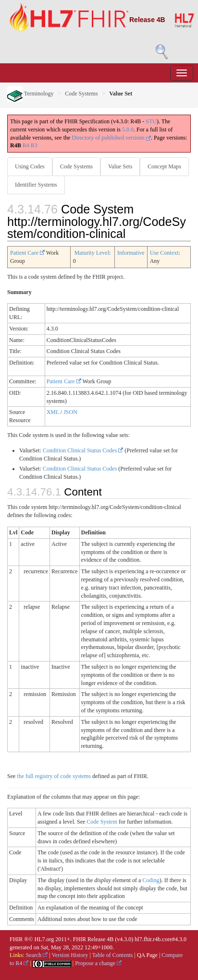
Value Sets (120, 166)
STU (151, 121)
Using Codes (30, 166)
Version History (70, 955)
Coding (151, 880)
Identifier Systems (36, 185)
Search (37, 955)
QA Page (147, 955)
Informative (131, 253)
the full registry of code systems (54, 776)
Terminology (31, 94)
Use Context (164, 253)
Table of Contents (112, 955)
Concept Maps (164, 166)
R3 (34, 145)
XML (53, 412)
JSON (70, 412)
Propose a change (98, 963)
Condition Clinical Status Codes (83, 450)
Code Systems (81, 94)
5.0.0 (128, 130)
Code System (102, 822)
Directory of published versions (111, 138)
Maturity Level (92, 253)
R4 (26, 145)
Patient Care (27, 253)
